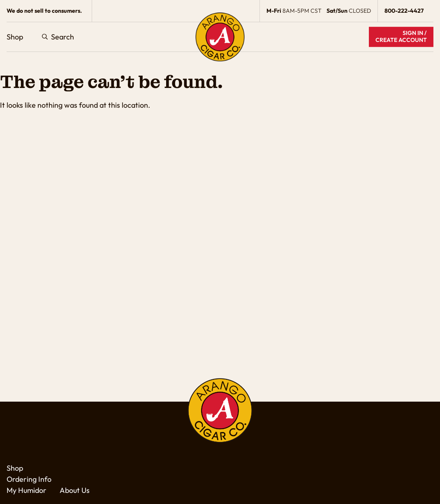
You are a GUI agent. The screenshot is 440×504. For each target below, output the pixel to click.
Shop (15, 37)
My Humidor (27, 490)
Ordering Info (29, 479)
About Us (75, 490)
